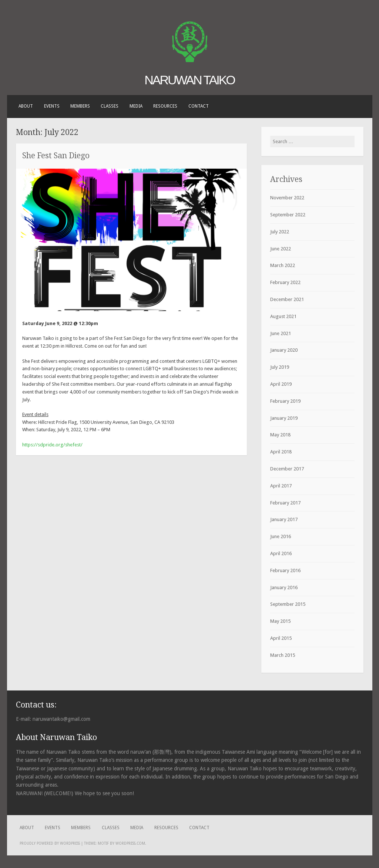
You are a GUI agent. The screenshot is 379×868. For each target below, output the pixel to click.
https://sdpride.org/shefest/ (52, 445)
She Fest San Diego (56, 156)
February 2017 (285, 503)
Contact (199, 106)
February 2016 (285, 570)
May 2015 (280, 621)
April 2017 (281, 486)
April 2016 (281, 553)
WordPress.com (130, 843)
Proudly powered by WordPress (50, 843)
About (26, 106)
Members (80, 106)
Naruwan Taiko (189, 80)
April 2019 (281, 384)
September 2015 (288, 604)
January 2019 (284, 418)
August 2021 (283, 316)
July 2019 (280, 367)
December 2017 (287, 469)
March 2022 (283, 265)
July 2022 (280, 232)
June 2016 (281, 536)
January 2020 (284, 350)
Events (52, 106)
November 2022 (287, 198)
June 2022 (281, 249)
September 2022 (288, 215)
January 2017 (284, 519)
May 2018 (280, 435)
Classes (110, 106)
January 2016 (284, 587)
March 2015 (283, 655)
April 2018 (281, 452)
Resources (165, 106)
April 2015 (281, 638)
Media (136, 106)
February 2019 (285, 401)
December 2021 (287, 299)
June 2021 (281, 333)
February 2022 (285, 282)
